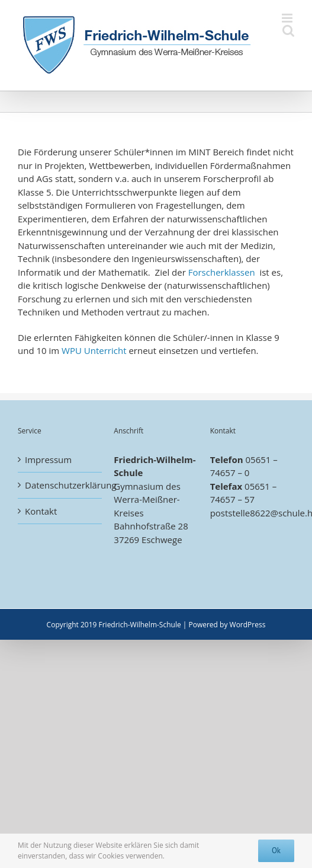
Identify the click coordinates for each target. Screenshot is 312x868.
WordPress (248, 625)
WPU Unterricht (94, 350)
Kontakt (41, 511)
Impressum (48, 459)
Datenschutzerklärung (60, 485)
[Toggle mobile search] (288, 31)
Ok (276, 851)
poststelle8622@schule (258, 513)
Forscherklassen (222, 272)
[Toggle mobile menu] (288, 18)
